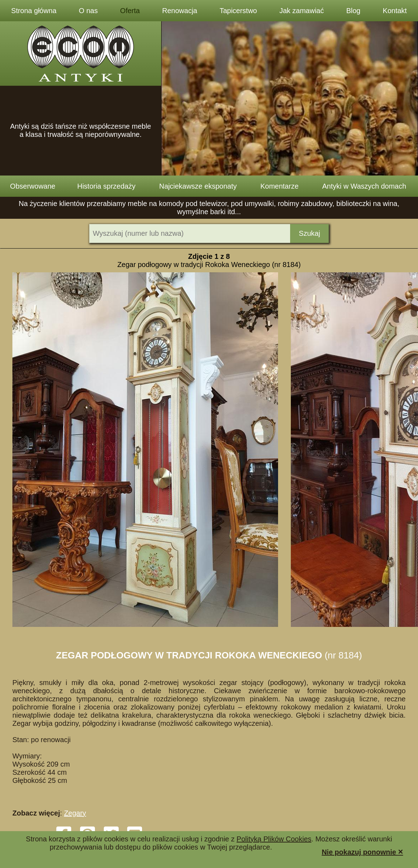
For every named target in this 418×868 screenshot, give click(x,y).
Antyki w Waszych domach (364, 186)
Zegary (75, 813)
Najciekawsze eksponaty (198, 186)
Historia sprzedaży (106, 186)
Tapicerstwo (238, 11)
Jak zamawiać (302, 11)
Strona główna (34, 11)
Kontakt (395, 11)
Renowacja (180, 11)
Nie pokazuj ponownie (362, 852)
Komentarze (279, 186)
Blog (353, 11)
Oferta (130, 11)
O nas (88, 11)
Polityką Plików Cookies (274, 839)
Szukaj (310, 233)
